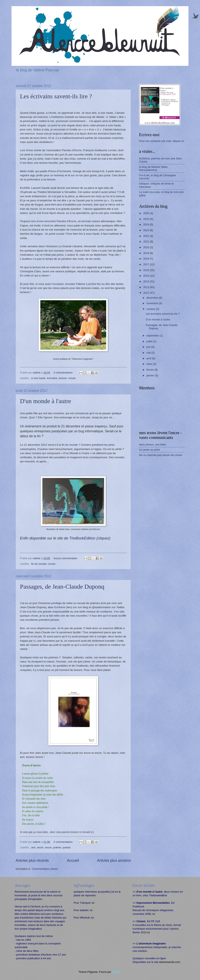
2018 (147, 259)
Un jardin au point (149, 450)
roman (72, 378)
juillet (150, 341)
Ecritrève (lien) (63, 607)
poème (57, 847)
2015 (147, 276)
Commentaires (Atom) (45, 869)
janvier (151, 375)
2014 (147, 281)
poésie (67, 847)
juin (149, 347)
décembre (153, 298)
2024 (147, 224)
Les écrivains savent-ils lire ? (56, 96)
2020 (147, 247)
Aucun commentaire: (66, 558)
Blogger (116, 972)
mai (149, 353)
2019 (147, 253)
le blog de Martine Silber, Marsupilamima (154, 168)
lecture (63, 378)
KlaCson (96, 529)
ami (33, 847)
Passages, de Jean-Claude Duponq (62, 586)
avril (149, 358)
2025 (147, 219)
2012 (147, 293)
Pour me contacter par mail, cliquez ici (162, 141)
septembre (153, 336)
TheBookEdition (90, 538)
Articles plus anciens (114, 861)
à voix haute (38, 378)
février (150, 370)
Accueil (73, 861)
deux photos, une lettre (153, 445)
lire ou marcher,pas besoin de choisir (161, 455)
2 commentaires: (64, 842)
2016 (147, 270)
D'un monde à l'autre (45, 401)
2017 (147, 264)
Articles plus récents (32, 861)
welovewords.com (170, 962)
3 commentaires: (64, 373)
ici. (92, 832)
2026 (147, 213)
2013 (147, 287)
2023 (147, 230)
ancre (40, 847)
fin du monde (39, 564)
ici (93, 903)
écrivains (52, 378)
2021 (147, 242)
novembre (153, 303)
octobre (151, 309)
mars (150, 364)
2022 (147, 236)
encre (48, 847)
